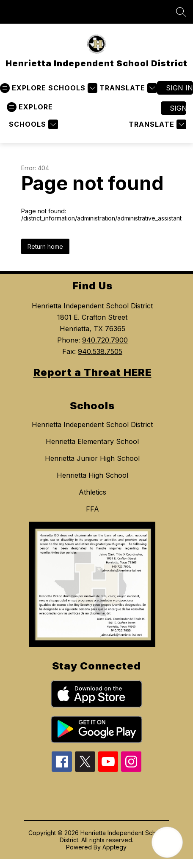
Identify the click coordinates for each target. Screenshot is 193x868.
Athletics (92, 492)
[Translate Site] (127, 88)
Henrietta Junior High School (92, 458)
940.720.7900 (105, 340)
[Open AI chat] (167, 842)
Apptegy (114, 847)
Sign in (179, 88)
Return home (45, 246)
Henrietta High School (92, 475)
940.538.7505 (100, 351)
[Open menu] (23, 88)
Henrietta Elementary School (92, 441)
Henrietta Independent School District (92, 424)
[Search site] (181, 12)
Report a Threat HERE (92, 372)
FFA (92, 509)
